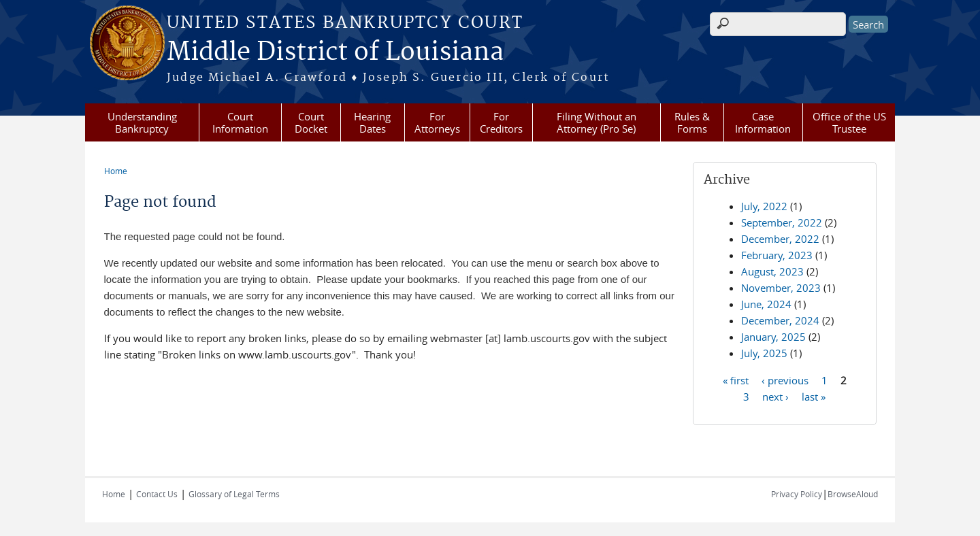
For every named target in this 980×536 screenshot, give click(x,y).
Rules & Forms (692, 122)
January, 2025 (773, 337)
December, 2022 (780, 239)
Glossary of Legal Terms (234, 494)
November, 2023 (781, 288)
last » (814, 396)
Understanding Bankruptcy (142, 122)
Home (116, 171)
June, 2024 (766, 304)
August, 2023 (772, 271)
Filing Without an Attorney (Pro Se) (597, 122)
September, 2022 (782, 222)
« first (736, 380)
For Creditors (501, 122)
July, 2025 (764, 353)
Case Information (763, 122)
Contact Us (157, 494)
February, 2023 (777, 255)
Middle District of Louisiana (335, 52)
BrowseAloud (853, 494)
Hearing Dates (372, 122)
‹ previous (785, 380)
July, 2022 (764, 206)
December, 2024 (780, 320)
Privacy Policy (797, 494)
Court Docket (311, 122)
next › (775, 396)
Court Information (240, 122)
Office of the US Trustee (849, 122)
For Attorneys (437, 122)
